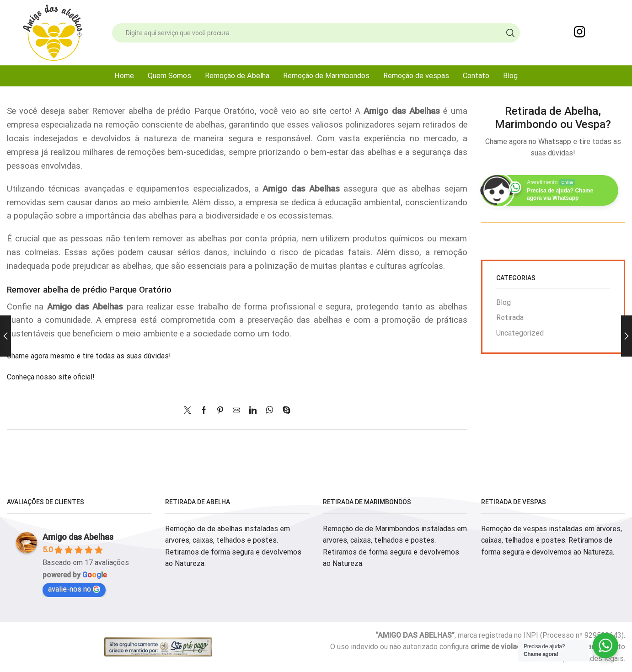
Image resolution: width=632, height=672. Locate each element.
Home (124, 76)
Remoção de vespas (416, 76)
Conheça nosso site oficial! (51, 377)
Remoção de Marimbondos (326, 76)
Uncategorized (520, 333)
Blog (510, 76)
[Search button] (510, 33)
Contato (476, 76)
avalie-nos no (74, 589)
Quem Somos (169, 76)
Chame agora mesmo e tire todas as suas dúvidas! (89, 356)
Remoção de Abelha (237, 76)
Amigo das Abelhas (78, 537)
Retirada (510, 317)
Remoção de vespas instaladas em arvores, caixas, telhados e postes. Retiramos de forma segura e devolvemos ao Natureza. (552, 540)
